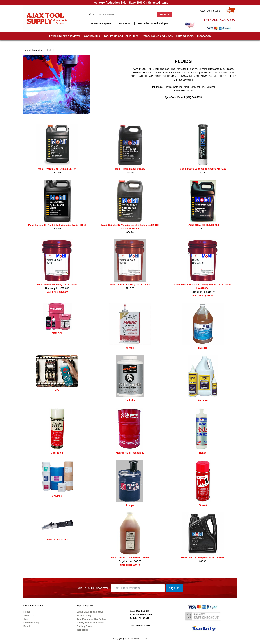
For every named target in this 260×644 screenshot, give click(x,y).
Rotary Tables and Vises (157, 36)
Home (27, 50)
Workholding (92, 36)
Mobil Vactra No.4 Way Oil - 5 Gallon (130, 285)
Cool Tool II (57, 453)
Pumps (130, 505)
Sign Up (174, 588)
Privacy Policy (31, 623)
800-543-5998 (223, 20)
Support (217, 11)
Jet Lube (130, 400)
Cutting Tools (185, 36)
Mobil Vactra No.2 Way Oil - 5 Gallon (57, 285)
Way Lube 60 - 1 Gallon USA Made (130, 558)
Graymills (57, 496)
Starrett (203, 505)
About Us (205, 11)
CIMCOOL (57, 333)
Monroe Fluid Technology (130, 453)
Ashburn (203, 400)
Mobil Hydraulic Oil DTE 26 (130, 169)
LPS (57, 390)
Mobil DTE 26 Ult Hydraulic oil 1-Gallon (203, 558)
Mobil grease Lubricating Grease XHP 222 (203, 169)
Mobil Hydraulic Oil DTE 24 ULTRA (57, 169)
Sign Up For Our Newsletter (92, 588)
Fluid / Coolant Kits (57, 540)
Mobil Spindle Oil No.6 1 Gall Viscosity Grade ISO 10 (57, 225)
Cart (26, 619)
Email (27, 626)
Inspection (204, 36)
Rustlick (203, 348)
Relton (203, 453)
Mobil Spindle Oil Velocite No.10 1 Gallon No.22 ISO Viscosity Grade (130, 227)
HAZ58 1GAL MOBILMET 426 (203, 225)
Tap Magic (130, 348)
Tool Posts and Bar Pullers (121, 36)
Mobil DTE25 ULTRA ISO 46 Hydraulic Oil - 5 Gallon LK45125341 (203, 286)
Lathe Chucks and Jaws (65, 36)
